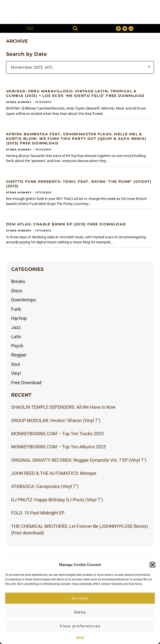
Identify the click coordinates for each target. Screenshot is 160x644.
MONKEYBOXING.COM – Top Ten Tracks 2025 (57, 434)
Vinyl (16, 373)
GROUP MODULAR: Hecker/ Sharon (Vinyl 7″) (56, 421)
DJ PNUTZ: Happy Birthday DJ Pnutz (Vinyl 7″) (57, 500)
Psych (17, 346)
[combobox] (80, 67)
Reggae (19, 355)
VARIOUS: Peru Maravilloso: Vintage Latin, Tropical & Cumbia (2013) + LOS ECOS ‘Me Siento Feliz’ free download (75, 93)
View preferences (80, 626)
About (80, 637)
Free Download (26, 383)
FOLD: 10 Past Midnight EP (38, 513)
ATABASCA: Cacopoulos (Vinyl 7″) (45, 486)
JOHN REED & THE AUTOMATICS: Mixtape (54, 473)
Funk (16, 309)
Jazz (16, 327)
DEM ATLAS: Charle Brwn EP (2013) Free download (66, 224)
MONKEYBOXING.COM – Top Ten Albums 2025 (58, 447)
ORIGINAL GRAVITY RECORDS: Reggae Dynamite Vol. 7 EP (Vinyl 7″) (79, 460)
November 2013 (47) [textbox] (32, 67)
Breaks (18, 281)
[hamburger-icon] (30, 28)
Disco (17, 291)
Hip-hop (19, 318)
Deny (80, 612)
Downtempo (23, 300)
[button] (152, 565)
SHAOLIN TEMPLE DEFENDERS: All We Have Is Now (63, 407)
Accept (80, 598)
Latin (16, 337)
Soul (16, 364)
